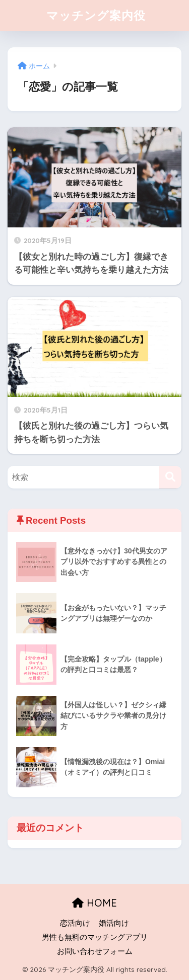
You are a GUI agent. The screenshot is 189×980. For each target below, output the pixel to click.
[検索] (170, 477)
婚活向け (114, 923)
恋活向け (75, 923)
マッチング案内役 (96, 15)
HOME (94, 903)
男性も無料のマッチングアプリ (95, 937)
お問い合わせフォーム (95, 951)
